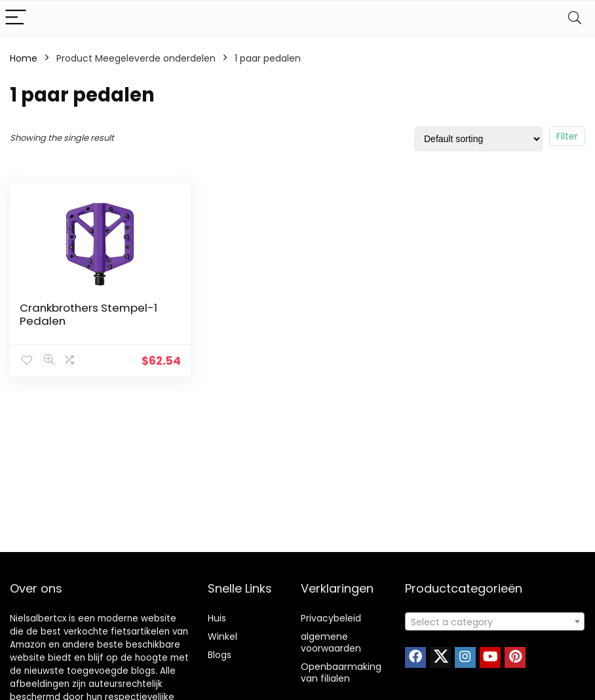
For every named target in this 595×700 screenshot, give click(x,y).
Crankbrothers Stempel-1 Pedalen (88, 314)
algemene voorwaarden (331, 642)
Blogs (220, 655)
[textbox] (495, 622)
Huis (217, 618)
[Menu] (16, 18)
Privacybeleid (331, 618)
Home (24, 58)
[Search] (575, 18)
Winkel (222, 636)
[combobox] (495, 621)
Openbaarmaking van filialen (341, 672)
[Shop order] (478, 139)
